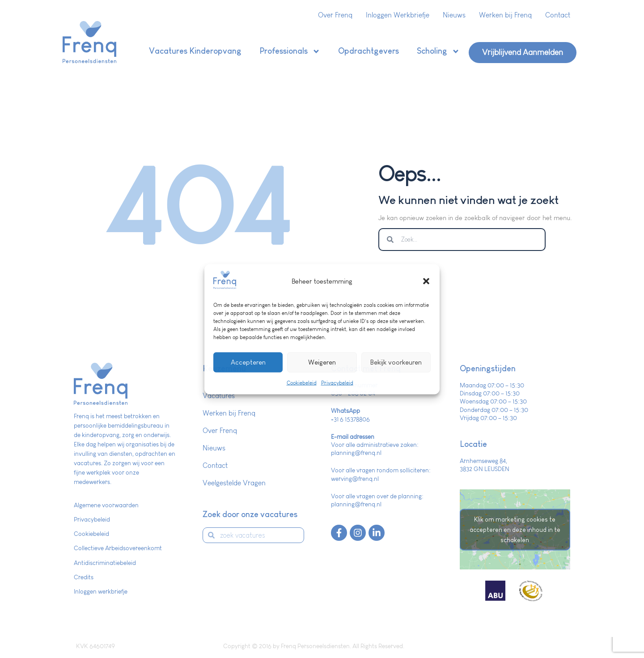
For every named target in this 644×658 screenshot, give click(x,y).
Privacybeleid (337, 382)
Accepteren (248, 362)
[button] (426, 281)
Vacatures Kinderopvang (195, 50)
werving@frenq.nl (355, 479)
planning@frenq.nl (356, 453)
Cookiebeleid (302, 382)
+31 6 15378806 (350, 419)
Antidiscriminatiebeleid (105, 563)
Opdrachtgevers (369, 50)
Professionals (290, 50)
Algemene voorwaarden (106, 505)
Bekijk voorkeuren (396, 362)
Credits (84, 577)
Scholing (438, 50)
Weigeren (322, 362)
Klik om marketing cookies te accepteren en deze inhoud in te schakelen (515, 529)
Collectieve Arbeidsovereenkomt (118, 548)
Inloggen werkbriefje (101, 592)
